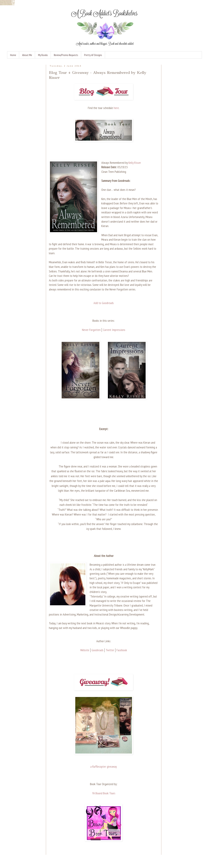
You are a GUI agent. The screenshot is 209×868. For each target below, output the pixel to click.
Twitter (110, 650)
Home (13, 55)
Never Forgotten (91, 330)
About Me (27, 55)
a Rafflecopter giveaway (104, 767)
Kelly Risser (135, 163)
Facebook (122, 650)
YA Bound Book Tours (104, 793)
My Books (43, 55)
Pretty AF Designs (93, 55)
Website (85, 650)
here (116, 108)
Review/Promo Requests (66, 55)
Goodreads (98, 650)
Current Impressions (114, 330)
